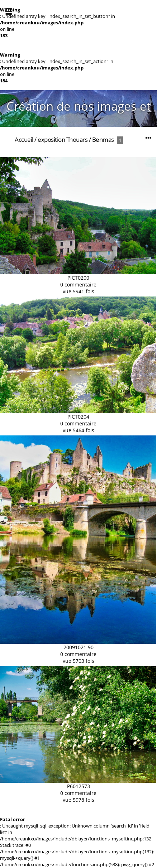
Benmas (103, 139)
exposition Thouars (63, 139)
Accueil (24, 139)
